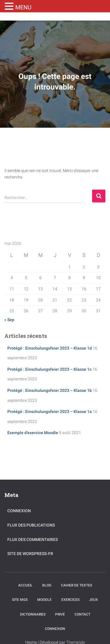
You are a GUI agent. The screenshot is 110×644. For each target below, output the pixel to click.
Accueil (25, 585)
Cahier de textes (77, 585)
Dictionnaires (33, 614)
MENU (23, 7)
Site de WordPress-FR (30, 554)
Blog (47, 585)
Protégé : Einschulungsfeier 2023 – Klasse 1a (50, 412)
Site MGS (20, 600)
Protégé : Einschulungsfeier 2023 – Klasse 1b (50, 390)
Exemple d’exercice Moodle (33, 433)
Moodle (44, 600)
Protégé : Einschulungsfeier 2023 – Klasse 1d (50, 348)
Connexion (19, 511)
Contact (82, 614)
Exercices (70, 600)
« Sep (9, 320)
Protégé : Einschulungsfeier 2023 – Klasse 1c (49, 369)
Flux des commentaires (33, 540)
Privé (60, 614)
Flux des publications (31, 525)
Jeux (94, 600)
